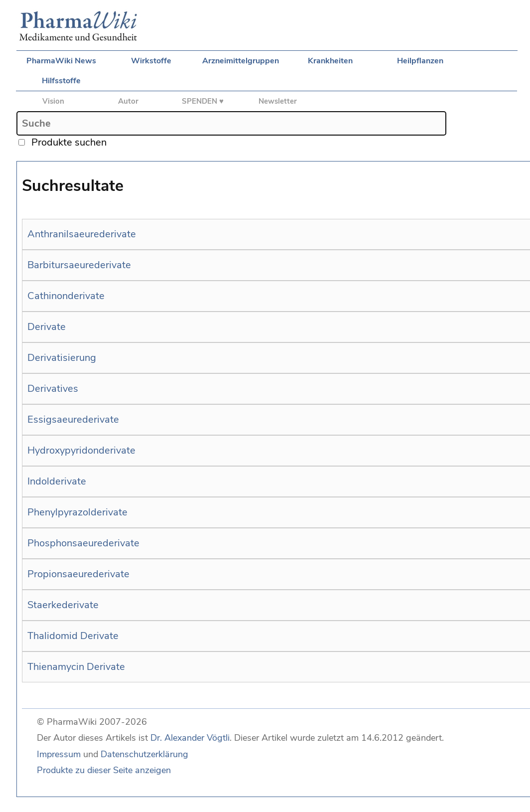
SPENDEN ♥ (203, 101)
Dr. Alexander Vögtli (190, 738)
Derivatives (53, 389)
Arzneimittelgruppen (241, 61)
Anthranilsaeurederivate (82, 234)
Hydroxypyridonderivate (81, 450)
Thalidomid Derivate (73, 636)
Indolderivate (57, 481)
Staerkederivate (63, 605)
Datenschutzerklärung (144, 754)
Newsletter (278, 101)
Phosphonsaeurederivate (83, 543)
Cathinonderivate (66, 296)
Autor (128, 101)
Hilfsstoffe (61, 81)
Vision (53, 101)
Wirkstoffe (151, 61)
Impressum (59, 754)
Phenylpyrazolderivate (77, 512)
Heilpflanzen (420, 61)
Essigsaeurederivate (73, 419)
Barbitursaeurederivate (79, 265)
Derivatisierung (62, 358)
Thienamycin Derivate (76, 667)
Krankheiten (330, 61)
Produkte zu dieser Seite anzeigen (104, 770)
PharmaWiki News (61, 61)
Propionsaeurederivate (78, 574)
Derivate (47, 327)
